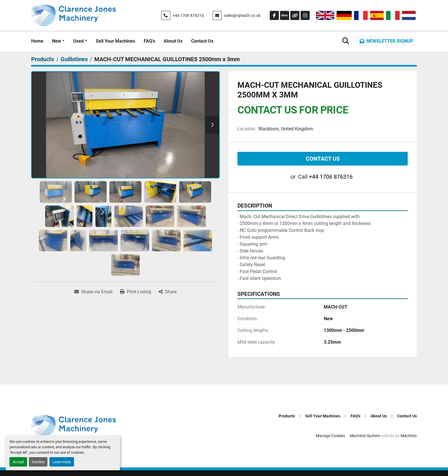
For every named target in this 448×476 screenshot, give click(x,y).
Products (287, 416)
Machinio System (365, 436)
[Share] (168, 292)
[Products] (43, 59)
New (57, 41)
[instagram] (305, 15)
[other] (295, 15)
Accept (18, 462)
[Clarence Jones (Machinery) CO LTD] (74, 426)
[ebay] (285, 15)
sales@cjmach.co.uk (242, 15)
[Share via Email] (93, 292)
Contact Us (202, 41)
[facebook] (274, 15)
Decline (38, 462)
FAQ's (149, 41)
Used (78, 41)
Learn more (62, 462)
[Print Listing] (136, 292)
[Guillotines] (74, 59)
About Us (173, 41)
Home (37, 41)
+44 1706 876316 (188, 15)
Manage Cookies (330, 436)
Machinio (409, 436)
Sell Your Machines (115, 41)
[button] (58, 41)
